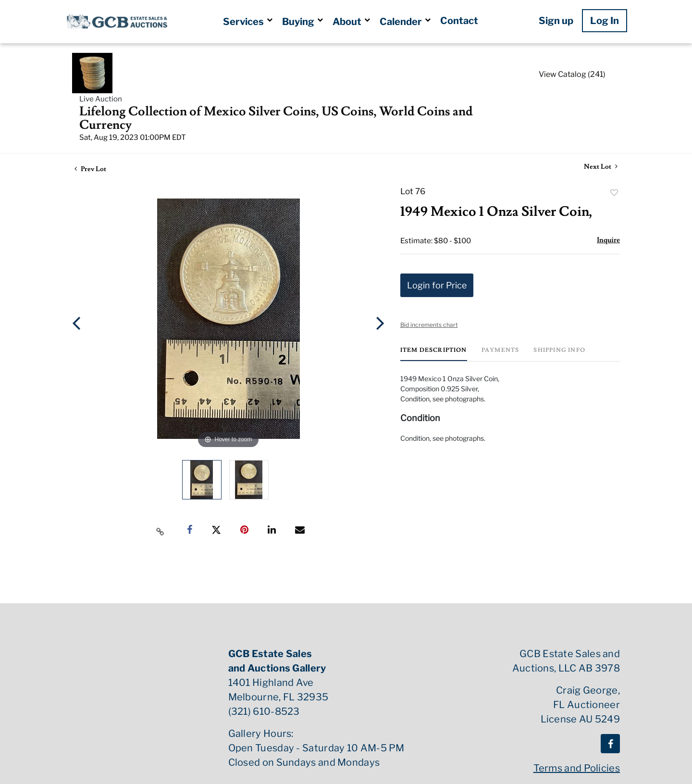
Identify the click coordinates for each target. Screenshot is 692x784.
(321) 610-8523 (264, 711)
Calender (405, 22)
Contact (459, 21)
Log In (605, 21)
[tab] (434, 354)
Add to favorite (614, 193)
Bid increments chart (429, 325)
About (351, 22)
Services (248, 22)
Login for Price (437, 285)
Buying (303, 22)
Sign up (556, 21)
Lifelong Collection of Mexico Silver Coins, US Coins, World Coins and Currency (276, 118)
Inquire (608, 240)
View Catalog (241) (572, 74)
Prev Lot (90, 169)
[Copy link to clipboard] (161, 530)
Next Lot (601, 167)
